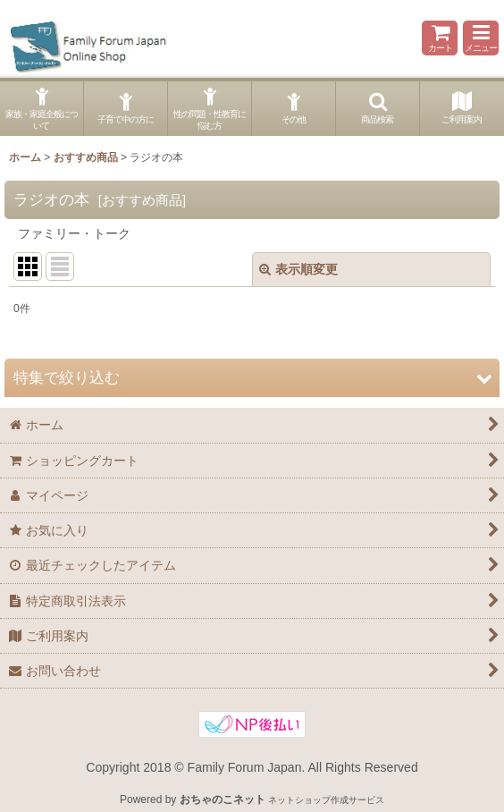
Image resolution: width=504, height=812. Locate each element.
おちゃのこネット (223, 799)
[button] (481, 38)
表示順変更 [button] (298, 269)
